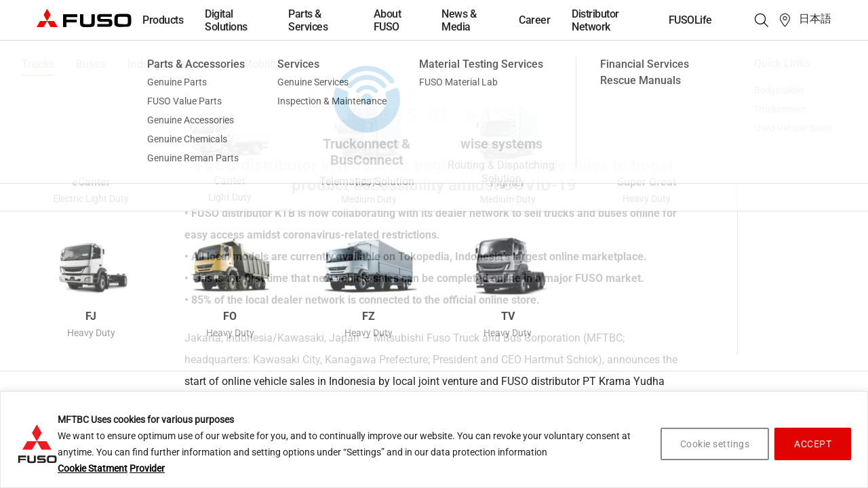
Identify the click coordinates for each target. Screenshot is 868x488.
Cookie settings (715, 444)
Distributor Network (595, 20)
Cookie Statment (93, 468)
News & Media (459, 20)
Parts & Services (308, 20)
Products (163, 20)
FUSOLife (690, 20)
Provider (147, 468)
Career (534, 20)
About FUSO (388, 20)
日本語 (815, 19)
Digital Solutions (226, 20)
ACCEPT (813, 444)
